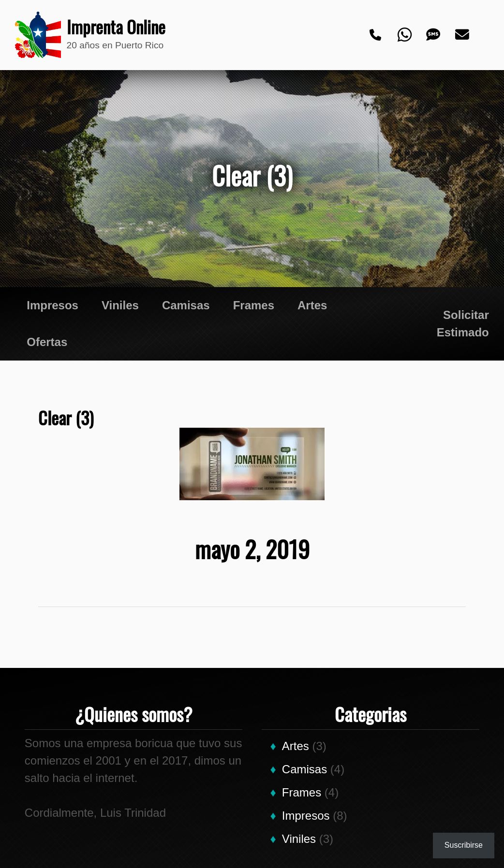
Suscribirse (464, 845)
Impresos (52, 305)
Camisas (186, 305)
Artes (312, 305)
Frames (254, 305)
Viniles (120, 305)
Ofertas (47, 342)
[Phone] (376, 35)
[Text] (434, 35)
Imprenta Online (111, 27)
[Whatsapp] (405, 35)
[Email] (463, 35)
